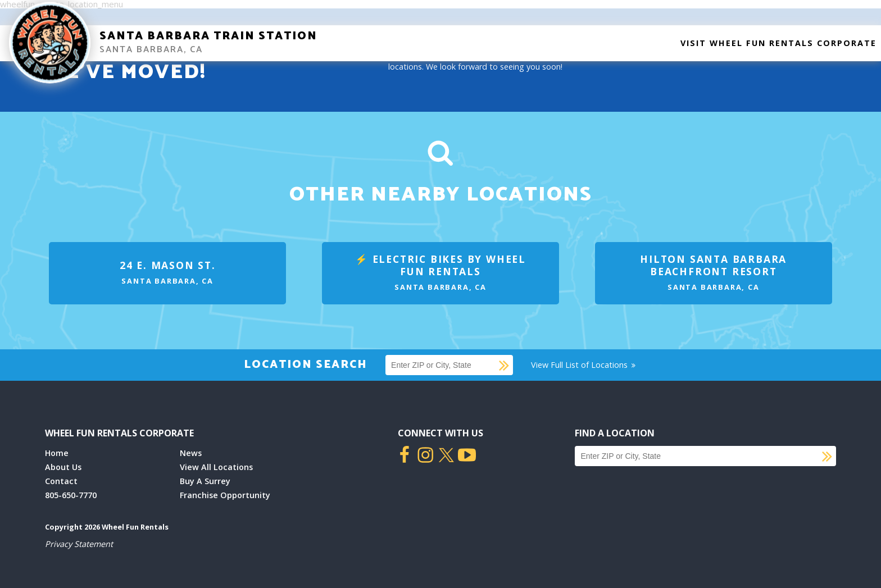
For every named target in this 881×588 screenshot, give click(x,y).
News (191, 453)
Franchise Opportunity (225, 495)
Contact (61, 481)
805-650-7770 (71, 495)
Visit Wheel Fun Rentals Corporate (778, 43)
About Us (63, 467)
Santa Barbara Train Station (208, 36)
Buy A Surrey (205, 481)
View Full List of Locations (584, 365)
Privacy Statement (79, 544)
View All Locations (216, 467)
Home (57, 453)
